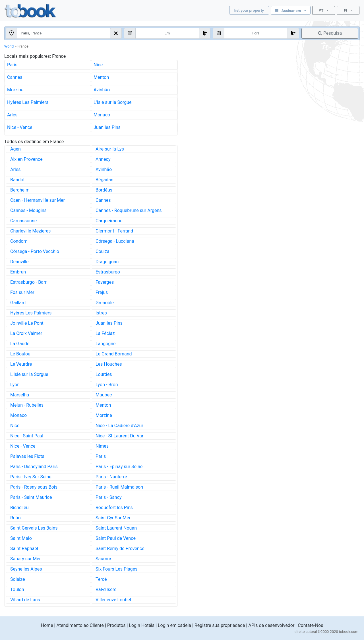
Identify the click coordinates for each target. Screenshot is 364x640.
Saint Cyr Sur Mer (113, 518)
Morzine (15, 90)
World (9, 46)
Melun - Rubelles (27, 405)
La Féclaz (105, 333)
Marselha (20, 395)
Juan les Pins (107, 127)
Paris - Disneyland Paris (34, 467)
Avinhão (102, 90)
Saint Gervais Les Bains (34, 528)
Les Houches (109, 364)
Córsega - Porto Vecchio (35, 251)
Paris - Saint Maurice (31, 497)
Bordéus (104, 190)
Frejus (102, 292)
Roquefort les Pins (114, 508)
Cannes (15, 77)
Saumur (103, 559)
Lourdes (104, 374)
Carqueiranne (109, 221)
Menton (101, 77)
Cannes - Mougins (28, 210)
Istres (101, 313)
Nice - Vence (20, 127)
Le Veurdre (21, 364)
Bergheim (20, 190)
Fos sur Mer (22, 292)
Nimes (102, 446)
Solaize (17, 579)
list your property (249, 10)
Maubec (104, 395)
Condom (19, 241)
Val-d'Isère (106, 589)
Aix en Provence (26, 159)
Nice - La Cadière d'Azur (119, 426)
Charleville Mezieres (30, 231)
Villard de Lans (25, 600)
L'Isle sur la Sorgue (113, 102)
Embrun (18, 272)
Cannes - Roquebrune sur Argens (129, 210)
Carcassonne (23, 221)
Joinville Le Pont (27, 323)
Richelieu (19, 508)
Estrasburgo (108, 272)
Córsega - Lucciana (115, 241)
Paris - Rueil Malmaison (119, 487)
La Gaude (20, 344)
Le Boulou (20, 354)
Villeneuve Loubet (113, 600)
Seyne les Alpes (26, 569)
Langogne (106, 344)
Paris (12, 65)
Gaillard (18, 303)
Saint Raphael (24, 549)
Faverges (105, 282)
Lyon (15, 385)
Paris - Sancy (109, 497)
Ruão (15, 518)
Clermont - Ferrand (114, 231)
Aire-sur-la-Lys (110, 149)
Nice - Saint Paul (27, 436)
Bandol (17, 180)
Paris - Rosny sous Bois (34, 487)
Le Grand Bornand (114, 354)
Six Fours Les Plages (116, 569)
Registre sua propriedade (220, 625)
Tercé (101, 579)
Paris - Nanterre (111, 477)
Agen (15, 149)
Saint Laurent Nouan (116, 528)
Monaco (102, 115)
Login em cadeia (174, 625)
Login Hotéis (142, 625)
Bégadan (105, 180)
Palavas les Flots (27, 456)
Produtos (116, 625)
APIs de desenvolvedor (271, 625)
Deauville (19, 262)
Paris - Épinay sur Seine (119, 467)
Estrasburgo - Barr (28, 282)
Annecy (103, 159)
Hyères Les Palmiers (28, 102)
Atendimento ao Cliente (80, 625)
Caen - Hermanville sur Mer (38, 200)
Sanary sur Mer (25, 559)
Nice (98, 65)
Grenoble (105, 303)
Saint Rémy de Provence (120, 549)
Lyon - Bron (107, 385)
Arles (12, 115)
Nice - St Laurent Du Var (119, 436)
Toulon (17, 589)
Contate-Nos (310, 625)
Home (47, 625)
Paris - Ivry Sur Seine (31, 477)
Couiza (103, 251)
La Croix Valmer (26, 333)
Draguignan (107, 262)
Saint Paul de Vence (116, 538)
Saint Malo (21, 538)
